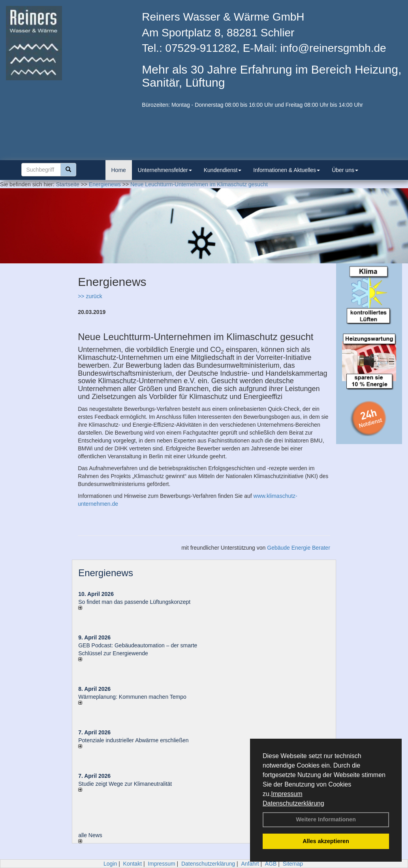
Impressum (287, 794)
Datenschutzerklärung (293, 803)
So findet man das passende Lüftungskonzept (134, 602)
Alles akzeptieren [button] (326, 841)
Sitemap (293, 864)
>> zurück (90, 296)
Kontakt (133, 864)
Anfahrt (250, 864)
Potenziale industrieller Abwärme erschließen (133, 740)
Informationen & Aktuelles (287, 170)
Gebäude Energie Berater (299, 548)
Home (119, 170)
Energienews (106, 573)
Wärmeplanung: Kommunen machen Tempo (132, 697)
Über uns (345, 170)
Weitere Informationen (326, 819)
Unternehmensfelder (165, 170)
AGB (271, 864)
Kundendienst (223, 170)
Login (110, 864)
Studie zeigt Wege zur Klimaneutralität (125, 784)
